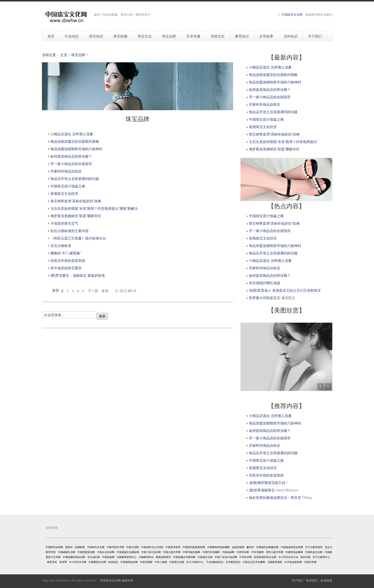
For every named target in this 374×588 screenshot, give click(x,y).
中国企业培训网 (106, 552)
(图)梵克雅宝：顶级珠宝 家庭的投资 (78, 275)
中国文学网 (310, 562)
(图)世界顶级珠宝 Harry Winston (273, 490)
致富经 (69, 547)
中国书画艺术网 (115, 547)
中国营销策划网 (86, 552)
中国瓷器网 (108, 557)
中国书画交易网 (191, 552)
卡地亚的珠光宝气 (64, 223)
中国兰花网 (133, 547)
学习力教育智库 (314, 547)
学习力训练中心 (195, 562)
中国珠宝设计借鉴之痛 (68, 186)
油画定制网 (238, 547)
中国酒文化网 (205, 557)
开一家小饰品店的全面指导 (71, 164)
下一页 (93, 291)
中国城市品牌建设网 (267, 547)
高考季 (63, 562)
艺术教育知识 (233, 562)
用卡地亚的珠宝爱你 (66, 268)
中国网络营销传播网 (218, 547)
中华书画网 (257, 552)
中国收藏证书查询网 (184, 557)
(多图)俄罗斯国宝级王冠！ (269, 483)
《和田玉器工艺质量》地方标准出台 (78, 238)
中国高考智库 (173, 547)
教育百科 (52, 562)
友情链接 (326, 580)
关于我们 (298, 580)
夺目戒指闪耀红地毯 (265, 283)
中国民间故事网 (294, 552)
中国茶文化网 (177, 562)
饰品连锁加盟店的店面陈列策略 (75, 141)
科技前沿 (113, 562)
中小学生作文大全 (288, 557)
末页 (105, 291)
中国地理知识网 (129, 562)
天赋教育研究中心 (127, 557)
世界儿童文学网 (274, 552)
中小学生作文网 (78, 562)
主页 (64, 55)
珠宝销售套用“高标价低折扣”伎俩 (76, 201)
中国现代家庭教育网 (194, 547)
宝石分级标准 (61, 246)
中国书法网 (243, 552)
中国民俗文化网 (314, 552)
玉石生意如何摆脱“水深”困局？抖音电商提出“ (283, 142)
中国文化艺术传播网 (254, 562)
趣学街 (250, 547)
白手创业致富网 (293, 562)
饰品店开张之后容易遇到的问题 (75, 179)
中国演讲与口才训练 (152, 547)
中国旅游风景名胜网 (292, 547)
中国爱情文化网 (97, 562)
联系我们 (312, 580)
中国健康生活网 (67, 552)
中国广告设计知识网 (226, 557)
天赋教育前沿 (146, 557)
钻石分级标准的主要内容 (69, 231)
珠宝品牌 (78, 55)
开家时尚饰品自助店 (66, 171)
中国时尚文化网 (96, 547)
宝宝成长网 (94, 557)
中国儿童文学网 (172, 552)
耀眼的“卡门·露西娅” (66, 253)
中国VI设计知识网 (151, 552)
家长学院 (306, 557)
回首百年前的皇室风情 (68, 260)
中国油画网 (228, 552)
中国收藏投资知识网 (74, 557)
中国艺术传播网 (211, 552)
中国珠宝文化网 (292, 15)
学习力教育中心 (321, 557)
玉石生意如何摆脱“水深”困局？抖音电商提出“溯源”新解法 (94, 208)
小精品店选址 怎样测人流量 (72, 134)
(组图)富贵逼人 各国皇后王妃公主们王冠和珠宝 (285, 290)
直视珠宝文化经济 (64, 193)
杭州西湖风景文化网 (265, 557)
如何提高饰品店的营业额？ (71, 156)
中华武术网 (245, 557)
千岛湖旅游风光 (215, 562)
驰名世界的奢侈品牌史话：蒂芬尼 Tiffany (280, 498)
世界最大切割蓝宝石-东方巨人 (272, 298)
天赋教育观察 (275, 562)
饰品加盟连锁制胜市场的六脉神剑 (76, 149)
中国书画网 (146, 562)
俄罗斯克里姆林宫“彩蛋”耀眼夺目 (76, 216)
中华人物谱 (161, 562)
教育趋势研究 (163, 557)
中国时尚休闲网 (54, 547)
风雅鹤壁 (80, 547)
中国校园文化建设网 (128, 552)
